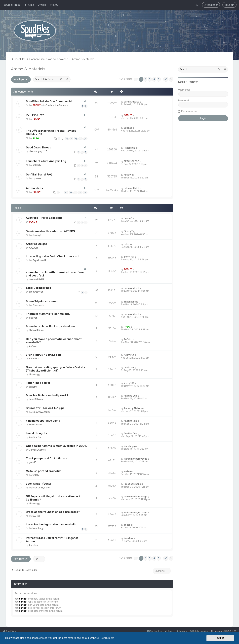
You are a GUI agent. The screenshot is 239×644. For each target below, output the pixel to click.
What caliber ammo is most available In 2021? (57, 446)
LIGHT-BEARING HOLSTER (43, 355)
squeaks (37, 179)
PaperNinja (130, 148)
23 (80, 193)
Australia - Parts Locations (44, 218)
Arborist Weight (36, 244)
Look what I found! (38, 484)
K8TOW (128, 175)
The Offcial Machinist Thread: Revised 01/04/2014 (51, 132)
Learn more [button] (108, 638)
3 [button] (150, 79)
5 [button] (159, 79)
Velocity (37, 165)
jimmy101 (129, 257)
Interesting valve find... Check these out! (53, 256)
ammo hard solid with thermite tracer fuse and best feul (55, 274)
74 (85, 139)
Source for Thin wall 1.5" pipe (45, 408)
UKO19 (36, 475)
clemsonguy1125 (38, 152)
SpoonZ (128, 218)
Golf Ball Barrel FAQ (39, 174)
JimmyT (37, 235)
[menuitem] (29, 5)
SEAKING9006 (131, 161)
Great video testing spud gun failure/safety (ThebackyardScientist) (56, 369)
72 (76, 139)
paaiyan (33, 318)
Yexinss (128, 128)
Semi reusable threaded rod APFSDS (50, 231)
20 (66, 193)
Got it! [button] (220, 638)
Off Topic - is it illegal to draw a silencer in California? (54, 498)
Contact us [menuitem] (155, 631)
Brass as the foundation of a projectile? (53, 512)
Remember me (189, 111)
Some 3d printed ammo (42, 301)
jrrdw (36, 138)
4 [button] (154, 79)
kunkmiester (36, 425)
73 (80, 139)
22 (75, 193)
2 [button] (145, 79)
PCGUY (37, 105)
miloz (127, 244)
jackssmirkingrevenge (135, 459)
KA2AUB (33, 248)
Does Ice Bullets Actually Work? (47, 395)
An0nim (33, 346)
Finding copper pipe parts (43, 421)
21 (71, 193)
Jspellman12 (39, 260)
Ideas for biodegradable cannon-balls (51, 524)
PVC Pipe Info (35, 115)
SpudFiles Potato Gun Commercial (49, 101)
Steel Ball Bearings (38, 288)
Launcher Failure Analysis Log (46, 161)
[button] (136, 79)
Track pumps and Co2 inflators (47, 458)
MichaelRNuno (37, 330)
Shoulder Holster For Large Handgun (50, 326)
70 (67, 139)
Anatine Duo (130, 396)
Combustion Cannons (57, 105)
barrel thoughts (36, 433)
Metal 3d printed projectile (44, 471)
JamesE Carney (38, 450)
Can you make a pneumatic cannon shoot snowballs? (54, 341)
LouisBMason (36, 399)
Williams (33, 387)
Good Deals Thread (39, 147)
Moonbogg (35, 375)
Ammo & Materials (28, 69)
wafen (127, 471)
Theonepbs (39, 305)
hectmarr (129, 368)
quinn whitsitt (131, 102)
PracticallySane (41, 488)
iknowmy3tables (41, 412)
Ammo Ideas (34, 188)
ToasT (127, 525)
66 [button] (166, 79)
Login (182, 82)
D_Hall (36, 516)
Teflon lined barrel (38, 383)
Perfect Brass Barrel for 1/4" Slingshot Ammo (52, 540)
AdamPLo (34, 359)
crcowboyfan (36, 292)
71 (71, 139)
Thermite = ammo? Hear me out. (48, 314)
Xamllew (34, 545)
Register (193, 82)
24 (85, 193)
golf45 (33, 462)
